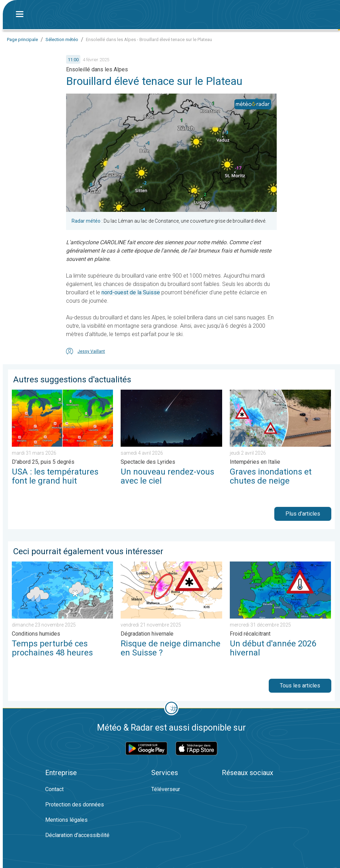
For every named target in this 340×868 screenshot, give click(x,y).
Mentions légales (66, 820)
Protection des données (75, 805)
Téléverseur (166, 789)
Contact (54, 789)
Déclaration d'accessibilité (77, 835)
